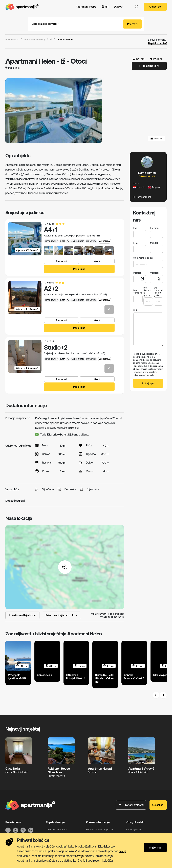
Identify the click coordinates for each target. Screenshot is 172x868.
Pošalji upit (79, 269)
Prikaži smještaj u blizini (22, 615)
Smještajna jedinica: (143, 258)
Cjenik (97, 261)
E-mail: (137, 243)
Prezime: (155, 228)
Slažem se (155, 848)
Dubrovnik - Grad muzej (57, 829)
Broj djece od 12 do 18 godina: (158, 291)
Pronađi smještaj (131, 805)
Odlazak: (155, 272)
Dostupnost (61, 261)
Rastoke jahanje (134, 829)
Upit (135, 310)
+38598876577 (142, 197)
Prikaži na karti (149, 66)
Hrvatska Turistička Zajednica (99, 829)
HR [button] (105, 7)
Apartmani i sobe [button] (86, 7)
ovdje (122, 851)
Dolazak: (138, 272)
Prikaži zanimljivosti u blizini (61, 615)
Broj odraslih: (138, 290)
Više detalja (105, 241)
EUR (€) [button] (118, 7)
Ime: (135, 228)
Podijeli (156, 59)
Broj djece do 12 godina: (148, 291)
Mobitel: (154, 243)
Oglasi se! (155, 7)
